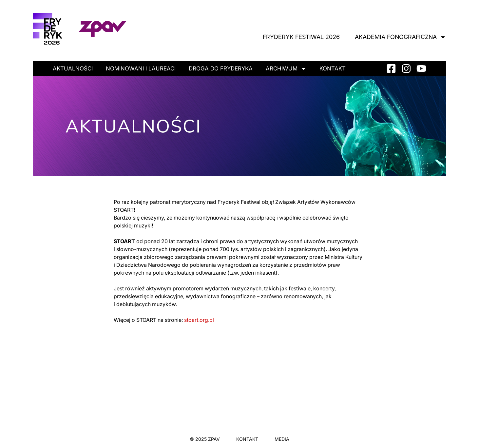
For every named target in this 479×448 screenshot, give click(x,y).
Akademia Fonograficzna (400, 37)
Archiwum (286, 69)
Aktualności (73, 68)
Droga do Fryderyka (221, 68)
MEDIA (282, 439)
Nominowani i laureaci (141, 68)
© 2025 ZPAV (205, 439)
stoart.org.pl (199, 320)
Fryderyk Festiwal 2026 (301, 37)
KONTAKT (247, 439)
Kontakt (333, 68)
